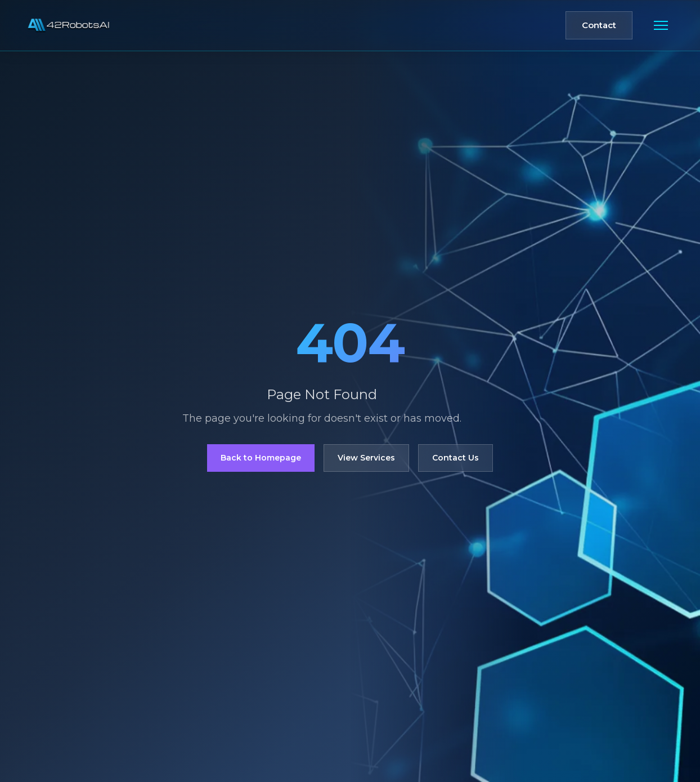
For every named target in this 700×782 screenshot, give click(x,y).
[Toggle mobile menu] (661, 25)
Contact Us (456, 458)
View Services (366, 458)
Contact (599, 25)
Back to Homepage (261, 458)
